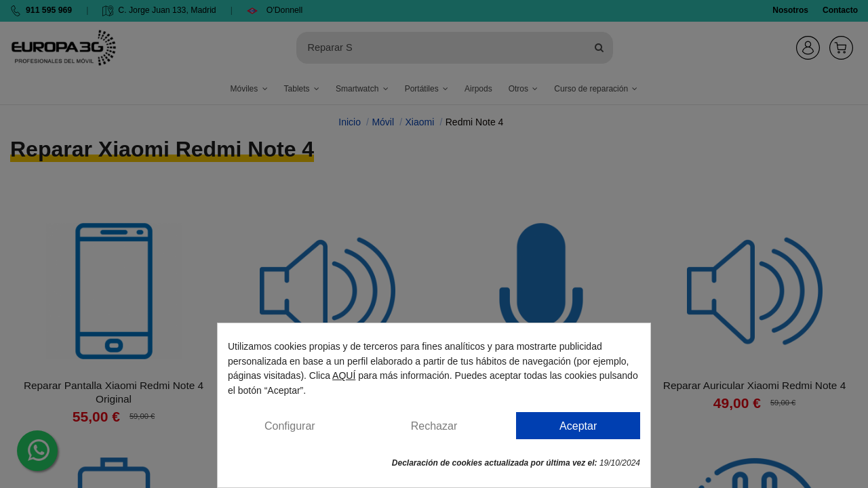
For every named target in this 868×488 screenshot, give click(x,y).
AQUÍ (344, 375)
